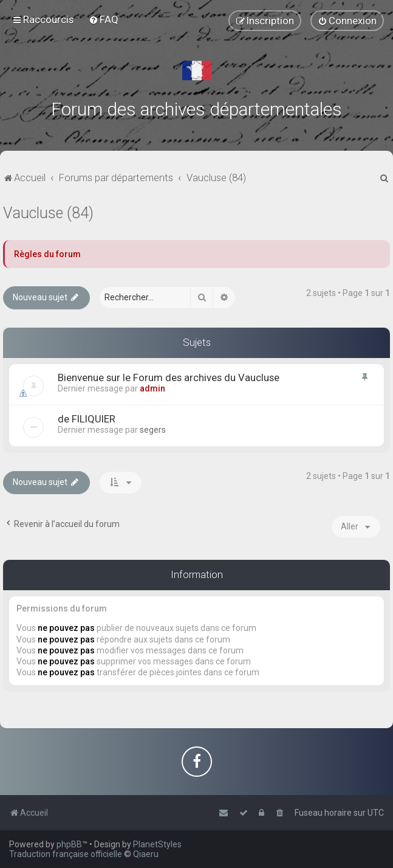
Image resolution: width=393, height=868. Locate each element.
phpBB (69, 844)
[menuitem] (104, 19)
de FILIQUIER (87, 419)
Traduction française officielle (66, 854)
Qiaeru (146, 854)
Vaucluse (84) (48, 213)
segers (153, 430)
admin (152, 388)
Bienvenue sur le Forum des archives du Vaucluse (169, 377)
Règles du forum (47, 254)
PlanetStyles (157, 844)
